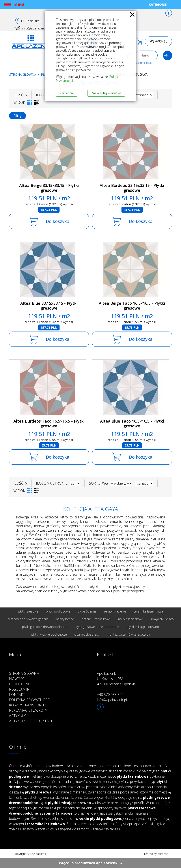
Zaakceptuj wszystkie (106, 93)
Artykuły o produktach (31, 721)
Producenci (20, 684)
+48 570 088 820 (110, 695)
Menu (19, 4)
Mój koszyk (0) (158, 41)
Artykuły (17, 716)
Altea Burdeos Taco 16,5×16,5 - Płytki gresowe (49, 424)
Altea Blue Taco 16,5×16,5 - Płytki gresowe (132, 424)
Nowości (17, 679)
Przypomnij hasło (142, 63)
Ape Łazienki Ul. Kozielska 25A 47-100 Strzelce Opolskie (116, 679)
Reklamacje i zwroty (28, 710)
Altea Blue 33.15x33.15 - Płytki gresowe (49, 306)
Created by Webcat (155, 854)
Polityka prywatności (30, 700)
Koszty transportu (27, 705)
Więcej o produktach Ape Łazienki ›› (90, 863)
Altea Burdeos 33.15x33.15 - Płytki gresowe (132, 188)
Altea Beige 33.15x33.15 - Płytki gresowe (49, 188)
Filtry (18, 116)
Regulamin (19, 689)
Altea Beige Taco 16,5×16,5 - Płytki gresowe (132, 306)
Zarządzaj (67, 93)
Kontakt (17, 695)
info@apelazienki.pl (36, 28)
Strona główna (23, 74)
